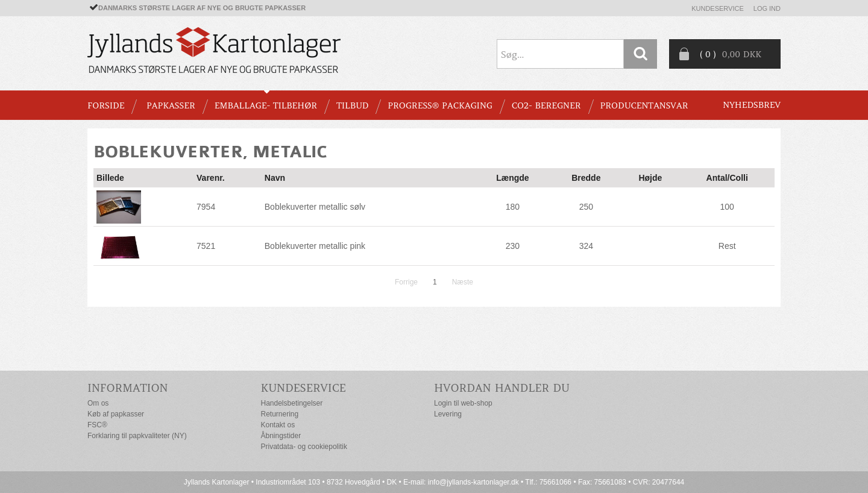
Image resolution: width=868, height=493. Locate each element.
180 (513, 207)
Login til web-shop (463, 403)
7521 (206, 246)
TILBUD (352, 105)
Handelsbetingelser (292, 403)
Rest (727, 246)
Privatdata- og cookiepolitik (304, 447)
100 (727, 207)
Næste (463, 282)
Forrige (406, 282)
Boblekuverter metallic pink (315, 246)
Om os (98, 403)
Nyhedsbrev (752, 105)
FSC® (97, 425)
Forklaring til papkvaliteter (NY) (137, 436)
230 (513, 246)
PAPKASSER (171, 105)
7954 (206, 207)
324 (586, 246)
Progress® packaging (440, 105)
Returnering (280, 414)
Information (128, 388)
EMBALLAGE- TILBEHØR (266, 105)
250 (586, 207)
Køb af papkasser (116, 414)
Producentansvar (644, 105)
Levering (448, 414)
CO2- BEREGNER (546, 105)
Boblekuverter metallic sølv (315, 207)
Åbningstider (281, 436)
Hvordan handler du (502, 388)
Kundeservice (718, 8)
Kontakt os (278, 425)
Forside (106, 105)
